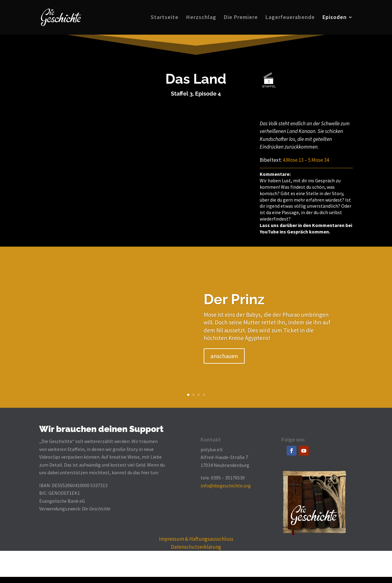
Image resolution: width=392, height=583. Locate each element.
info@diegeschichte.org (226, 486)
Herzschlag (201, 18)
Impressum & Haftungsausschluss (196, 539)
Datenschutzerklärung (196, 547)
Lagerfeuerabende (290, 18)
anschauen (224, 356)
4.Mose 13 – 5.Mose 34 (306, 160)
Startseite (165, 18)
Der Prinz (234, 299)
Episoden (335, 18)
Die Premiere (241, 18)
